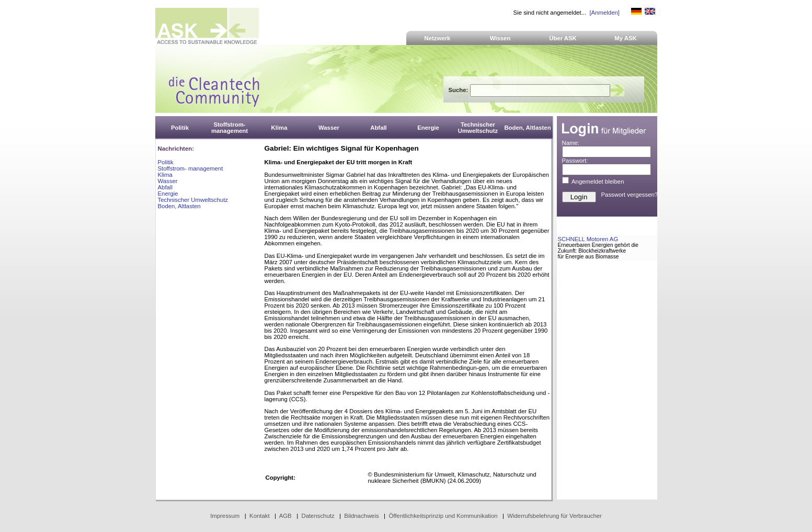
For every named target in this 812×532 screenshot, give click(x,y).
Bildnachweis (361, 516)
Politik (166, 162)
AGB (285, 516)
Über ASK (563, 38)
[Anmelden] (604, 13)
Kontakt (260, 516)
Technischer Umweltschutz (193, 200)
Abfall (165, 187)
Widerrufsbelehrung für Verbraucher (554, 516)
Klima (165, 175)
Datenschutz (318, 516)
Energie (168, 194)
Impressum (225, 516)
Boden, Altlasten (179, 206)
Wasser (168, 181)
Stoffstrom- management (191, 168)
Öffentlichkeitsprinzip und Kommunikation (443, 516)
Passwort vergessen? (630, 195)
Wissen (500, 38)
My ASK (626, 38)
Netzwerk (438, 38)
